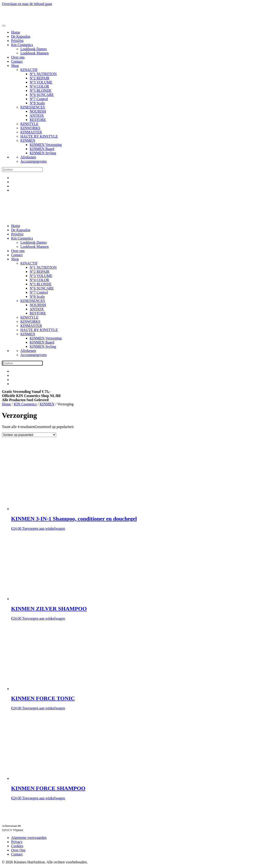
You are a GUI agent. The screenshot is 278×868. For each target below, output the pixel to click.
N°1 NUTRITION (43, 74)
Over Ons (18, 850)
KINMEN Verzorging (46, 145)
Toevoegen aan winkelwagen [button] (44, 528)
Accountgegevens (34, 161)
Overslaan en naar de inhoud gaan (27, 4)
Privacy (17, 842)
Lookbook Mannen (34, 53)
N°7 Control (39, 99)
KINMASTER (31, 132)
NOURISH (38, 111)
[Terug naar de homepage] (23, 20)
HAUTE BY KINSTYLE (39, 136)
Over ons (18, 57)
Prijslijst (17, 41)
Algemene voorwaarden (29, 838)
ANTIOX (37, 115)
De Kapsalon (21, 36)
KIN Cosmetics (25, 404)
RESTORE (38, 120)
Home (16, 32)
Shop (15, 66)
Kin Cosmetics (22, 45)
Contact (17, 61)
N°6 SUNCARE (42, 95)
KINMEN (28, 140)
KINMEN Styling (43, 153)
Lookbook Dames (34, 49)
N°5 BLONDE (41, 91)
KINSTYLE (29, 124)
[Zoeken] (22, 170)
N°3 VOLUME (41, 82)
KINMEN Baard (42, 149)
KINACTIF (29, 70)
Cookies (17, 846)
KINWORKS (30, 128)
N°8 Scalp (37, 103)
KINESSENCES (33, 107)
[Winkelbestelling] (29, 435)
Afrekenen (28, 157)
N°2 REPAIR (39, 78)
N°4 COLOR (39, 86)
